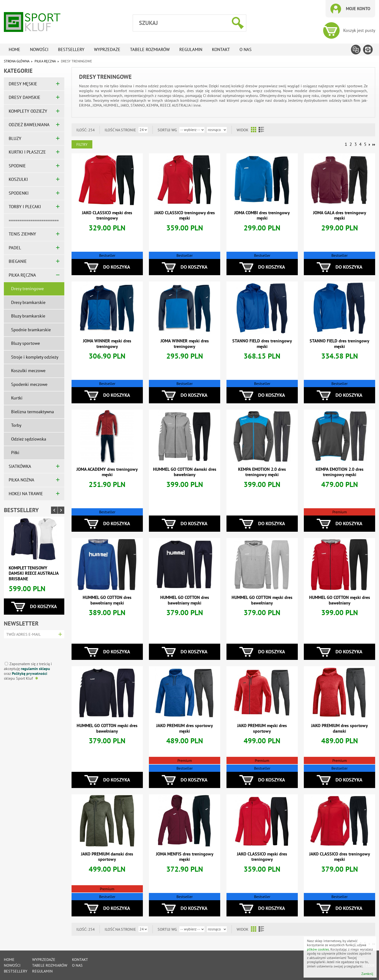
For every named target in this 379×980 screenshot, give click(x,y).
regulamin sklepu (35, 669)
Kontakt (221, 49)
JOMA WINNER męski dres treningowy (107, 344)
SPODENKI (19, 193)
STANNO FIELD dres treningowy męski (262, 344)
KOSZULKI (18, 179)
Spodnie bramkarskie (31, 330)
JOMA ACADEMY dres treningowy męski (107, 472)
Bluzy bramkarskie (28, 316)
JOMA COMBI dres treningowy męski (262, 215)
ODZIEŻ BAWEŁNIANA (29, 125)
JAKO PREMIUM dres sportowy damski (339, 728)
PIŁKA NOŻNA (22, 480)
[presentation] (33, 648)
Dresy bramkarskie (28, 302)
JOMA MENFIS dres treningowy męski (185, 857)
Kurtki (17, 398)
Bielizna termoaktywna (33, 412)
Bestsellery (71, 49)
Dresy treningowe (27, 289)
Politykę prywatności (29, 673)
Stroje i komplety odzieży (35, 357)
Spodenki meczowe (29, 384)
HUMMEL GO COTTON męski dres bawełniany (262, 600)
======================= (34, 220)
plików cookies (318, 949)
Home (15, 49)
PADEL (15, 248)
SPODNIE (17, 166)
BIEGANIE (18, 261)
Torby (16, 425)
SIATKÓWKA (20, 466)
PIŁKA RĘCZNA (45, 61)
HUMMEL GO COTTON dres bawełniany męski (107, 600)
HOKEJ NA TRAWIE (26, 494)
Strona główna (17, 61)
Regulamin (191, 49)
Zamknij (367, 974)
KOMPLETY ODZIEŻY (28, 111)
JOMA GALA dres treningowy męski (340, 215)
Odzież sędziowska (29, 439)
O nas (246, 49)
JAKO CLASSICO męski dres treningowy (107, 215)
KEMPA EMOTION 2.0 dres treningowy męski (262, 472)
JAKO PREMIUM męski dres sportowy (262, 728)
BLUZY (15, 138)
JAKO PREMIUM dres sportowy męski (185, 728)
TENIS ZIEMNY (22, 234)
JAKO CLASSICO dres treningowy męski (340, 857)
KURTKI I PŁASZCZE (27, 152)
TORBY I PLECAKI (25, 207)
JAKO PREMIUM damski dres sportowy (107, 857)
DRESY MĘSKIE (23, 84)
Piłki (15, 453)
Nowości (39, 49)
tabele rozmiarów (150, 49)
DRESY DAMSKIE (25, 97)
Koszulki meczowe (28, 371)
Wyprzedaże (107, 49)
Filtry (82, 144)
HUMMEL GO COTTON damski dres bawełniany (185, 472)
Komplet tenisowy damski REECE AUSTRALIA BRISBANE (34, 573)
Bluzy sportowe (26, 343)
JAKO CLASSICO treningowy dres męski (185, 215)
